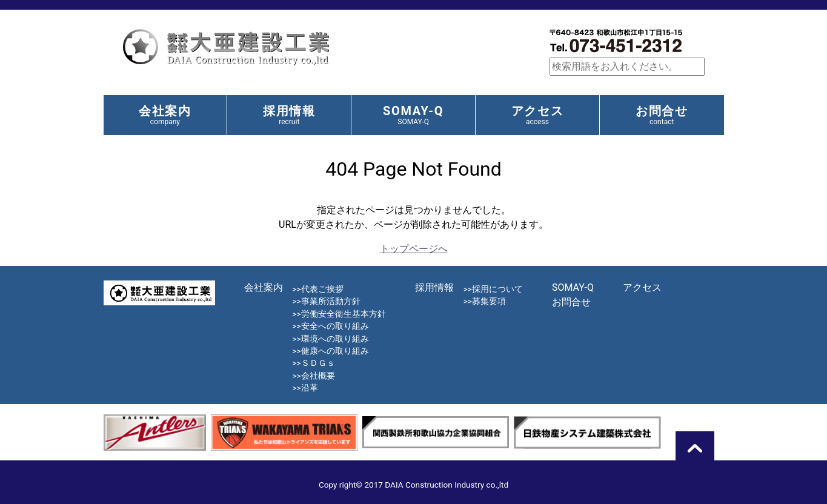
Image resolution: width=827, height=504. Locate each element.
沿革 (310, 388)
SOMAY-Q (413, 115)
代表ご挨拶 (322, 289)
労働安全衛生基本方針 (344, 314)
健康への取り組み (335, 351)
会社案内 (165, 115)
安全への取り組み (335, 326)
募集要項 (489, 301)
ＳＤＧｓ (318, 363)
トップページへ (414, 249)
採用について (497, 289)
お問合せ (662, 115)
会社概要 (318, 376)
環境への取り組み (335, 339)
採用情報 (289, 115)
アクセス (537, 115)
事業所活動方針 (331, 301)
